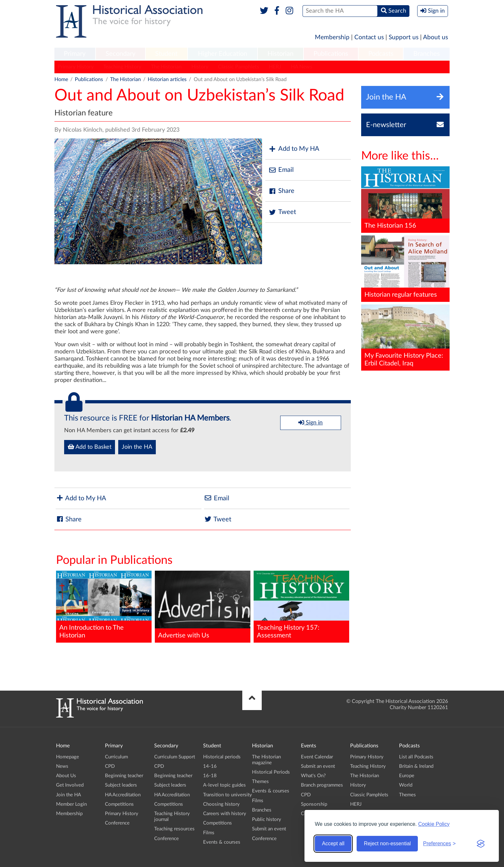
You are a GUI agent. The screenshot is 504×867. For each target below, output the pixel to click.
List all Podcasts (416, 757)
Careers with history (225, 814)
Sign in (310, 422)
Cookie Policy (434, 824)
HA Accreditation (123, 795)
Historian (281, 54)
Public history (267, 819)
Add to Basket (90, 447)
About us (435, 37)
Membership (332, 37)
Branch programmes (322, 785)
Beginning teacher (124, 776)
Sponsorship (314, 804)
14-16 (210, 766)
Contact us (369, 37)
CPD (110, 766)
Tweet (282, 212)
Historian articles (167, 79)
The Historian (166, 67)
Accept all (333, 843)
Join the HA (137, 447)
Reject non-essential (387, 843)
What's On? (313, 776)
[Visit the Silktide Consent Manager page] (481, 844)
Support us (404, 37)
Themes (260, 782)
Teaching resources (174, 829)
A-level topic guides (224, 785)
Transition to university (228, 795)
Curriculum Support (175, 757)
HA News (302, 67)
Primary (75, 54)
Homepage (68, 757)
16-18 (210, 776)
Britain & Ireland (416, 766)
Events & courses (222, 842)
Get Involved (70, 785)
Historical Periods (271, 772)
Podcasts (381, 54)
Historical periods (222, 757)
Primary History (76, 67)
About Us (66, 776)
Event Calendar (317, 757)
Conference (117, 823)
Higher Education (223, 54)
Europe (407, 776)
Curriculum (116, 757)
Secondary (120, 54)
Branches (427, 54)
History (200, 67)
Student (166, 54)
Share (281, 191)
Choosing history (221, 804)
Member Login (71, 804)
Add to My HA (294, 149)
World (406, 785)
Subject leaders (121, 785)
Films (209, 833)
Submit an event (269, 829)
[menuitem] (75, 54)
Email (281, 170)
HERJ (275, 67)
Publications (331, 54)
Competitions (119, 804)
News (62, 766)
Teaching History (122, 67)
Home (61, 79)
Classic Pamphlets (239, 67)
